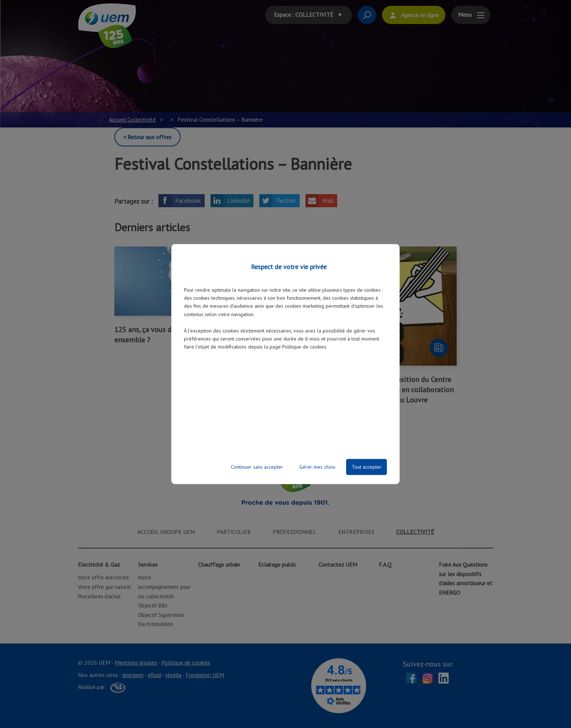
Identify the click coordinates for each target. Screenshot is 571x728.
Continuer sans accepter (257, 467)
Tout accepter (367, 467)
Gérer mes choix (317, 467)
